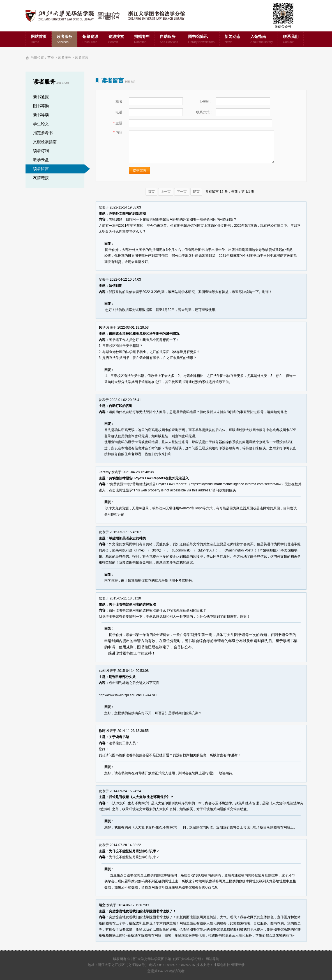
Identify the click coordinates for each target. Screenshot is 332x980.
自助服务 (169, 39)
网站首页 (39, 39)
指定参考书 (43, 133)
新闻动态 (232, 39)
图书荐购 (41, 106)
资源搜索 (116, 39)
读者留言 (82, 58)
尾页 (196, 192)
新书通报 (41, 97)
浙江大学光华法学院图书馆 (110, 16)
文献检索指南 (45, 142)
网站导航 (212, 959)
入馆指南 (262, 39)
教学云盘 (41, 160)
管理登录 (238, 965)
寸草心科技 (222, 965)
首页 (51, 58)
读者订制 (41, 151)
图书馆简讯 (201, 39)
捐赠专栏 (142, 39)
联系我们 (291, 39)
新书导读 (41, 115)
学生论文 (41, 124)
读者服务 (64, 39)
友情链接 (41, 178)
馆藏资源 (90, 39)
